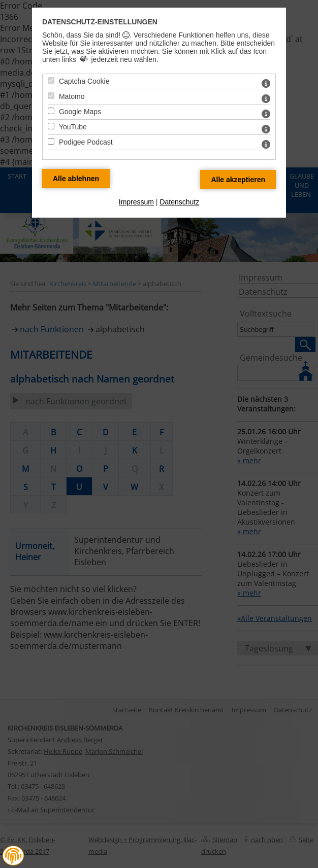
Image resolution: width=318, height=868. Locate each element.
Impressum (136, 202)
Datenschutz (179, 202)
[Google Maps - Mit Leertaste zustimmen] (51, 111)
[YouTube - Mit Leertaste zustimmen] (51, 126)
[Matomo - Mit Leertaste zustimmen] (51, 96)
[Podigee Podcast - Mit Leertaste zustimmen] (51, 141)
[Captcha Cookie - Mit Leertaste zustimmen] (51, 80)
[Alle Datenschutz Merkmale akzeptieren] (238, 180)
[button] (13, 856)
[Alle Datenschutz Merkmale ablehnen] (76, 179)
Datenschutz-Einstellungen (100, 22)
